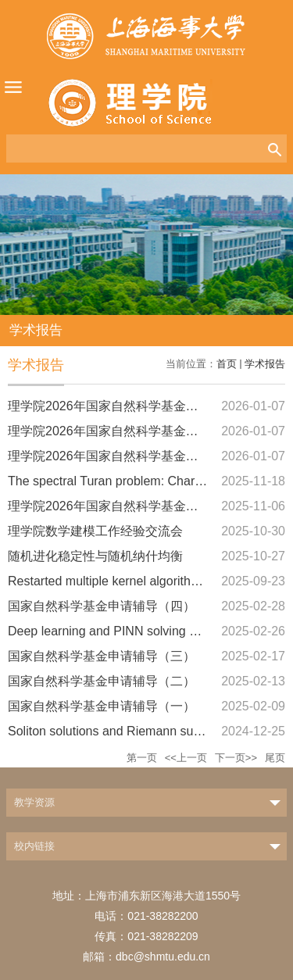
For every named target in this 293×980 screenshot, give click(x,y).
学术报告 (265, 364)
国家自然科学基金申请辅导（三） (102, 656)
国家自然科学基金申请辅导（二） (102, 681)
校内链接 (34, 846)
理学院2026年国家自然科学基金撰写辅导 (122, 506)
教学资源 (34, 802)
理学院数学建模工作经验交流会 (95, 531)
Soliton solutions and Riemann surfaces (118, 731)
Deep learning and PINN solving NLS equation (136, 631)
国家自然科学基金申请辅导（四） (102, 606)
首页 (227, 364)
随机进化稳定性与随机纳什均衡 (95, 556)
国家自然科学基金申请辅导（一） (102, 706)
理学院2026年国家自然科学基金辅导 (109, 406)
